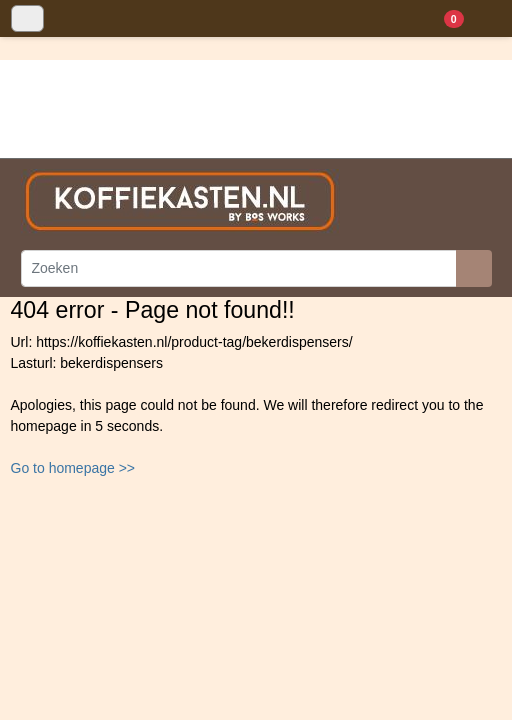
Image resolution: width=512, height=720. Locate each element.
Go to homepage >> (73, 468)
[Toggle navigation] (27, 18)
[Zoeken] (239, 268)
